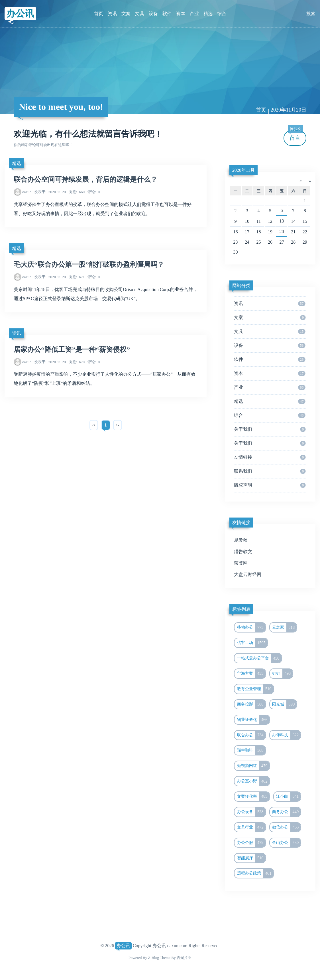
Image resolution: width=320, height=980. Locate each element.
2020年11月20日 (289, 110)
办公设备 (251, 812)
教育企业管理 (255, 689)
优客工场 (252, 643)
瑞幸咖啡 (251, 750)
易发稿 (241, 540)
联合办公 (251, 735)
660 (77, 192)
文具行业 (251, 827)
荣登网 (241, 563)
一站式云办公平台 (259, 658)
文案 (126, 14)
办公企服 (251, 843)
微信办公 (286, 827)
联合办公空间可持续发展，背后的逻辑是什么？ (85, 179)
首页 (99, 14)
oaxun (27, 192)
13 (282, 221)
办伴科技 (286, 735)
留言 (295, 136)
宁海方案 (251, 674)
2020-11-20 (50, 192)
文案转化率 (253, 797)
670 (77, 362)
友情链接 (270, 457)
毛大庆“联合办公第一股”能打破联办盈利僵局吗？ (89, 264)
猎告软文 (243, 552)
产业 (194, 14)
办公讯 (20, 13)
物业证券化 (253, 720)
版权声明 (270, 485)
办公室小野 (253, 781)
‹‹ (94, 425)
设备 (153, 14)
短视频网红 (253, 766)
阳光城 (284, 704)
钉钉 (282, 674)
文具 (140, 14)
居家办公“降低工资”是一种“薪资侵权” (72, 349)
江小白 (288, 797)
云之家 (284, 627)
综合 (222, 14)
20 (282, 232)
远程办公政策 (255, 873)
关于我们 (270, 429)
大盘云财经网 (248, 574)
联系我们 (270, 471)
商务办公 (286, 812)
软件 (167, 14)
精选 (208, 14)
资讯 (112, 14)
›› (118, 425)
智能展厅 (251, 858)
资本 (181, 14)
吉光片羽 (184, 958)
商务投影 (251, 704)
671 (77, 277)
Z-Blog (154, 958)
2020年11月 (243, 170)
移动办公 (251, 627)
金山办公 (286, 843)
